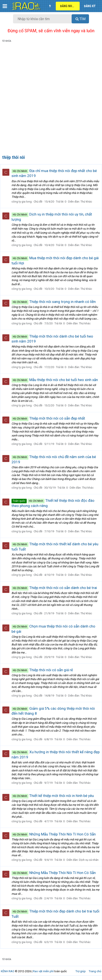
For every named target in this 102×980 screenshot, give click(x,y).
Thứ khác (86, 202)
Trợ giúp (81, 971)
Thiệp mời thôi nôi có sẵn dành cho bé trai (54, 588)
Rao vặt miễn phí (43, 971)
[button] (5, 6)
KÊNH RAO (8, 971)
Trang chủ (95, 971)
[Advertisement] (51, 100)
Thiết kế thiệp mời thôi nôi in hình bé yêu (53, 796)
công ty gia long (22, 202)
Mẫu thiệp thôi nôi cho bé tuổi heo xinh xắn (55, 380)
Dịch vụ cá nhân (89, 860)
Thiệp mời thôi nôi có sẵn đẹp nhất (48, 418)
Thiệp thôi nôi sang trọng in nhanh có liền (54, 302)
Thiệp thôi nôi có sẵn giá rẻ (42, 670)
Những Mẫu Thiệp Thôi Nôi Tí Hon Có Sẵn (54, 834)
